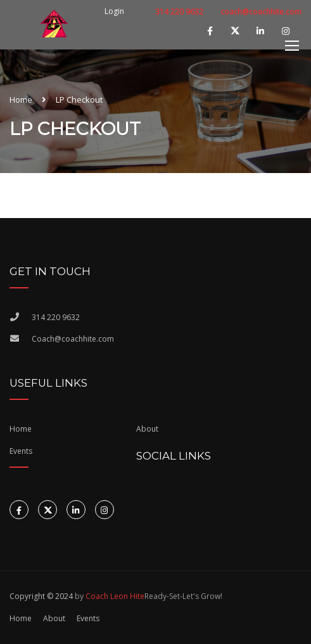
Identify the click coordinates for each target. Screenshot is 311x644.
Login (114, 11)
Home (21, 100)
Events (88, 618)
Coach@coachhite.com (73, 339)
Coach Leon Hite (115, 596)
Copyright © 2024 (41, 596)
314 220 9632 (178, 12)
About (147, 429)
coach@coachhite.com (261, 12)
